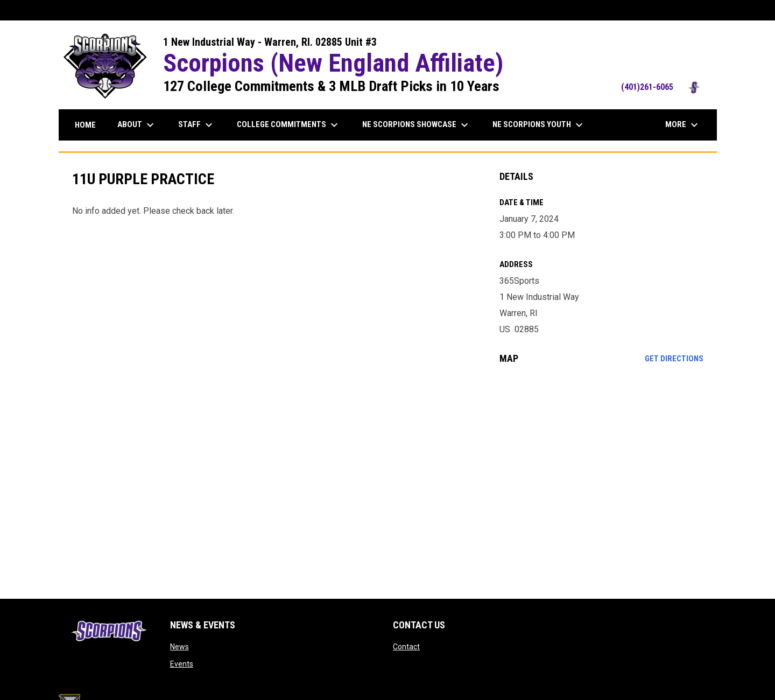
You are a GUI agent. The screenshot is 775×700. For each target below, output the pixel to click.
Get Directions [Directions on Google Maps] (674, 359)
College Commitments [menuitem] (289, 125)
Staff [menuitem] (197, 125)
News (179, 647)
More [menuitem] (683, 125)
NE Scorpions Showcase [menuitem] (417, 125)
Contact (406, 647)
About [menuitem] (137, 125)
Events (182, 664)
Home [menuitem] (85, 125)
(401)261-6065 (664, 87)
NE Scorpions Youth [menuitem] (539, 125)
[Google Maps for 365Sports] (601, 460)
